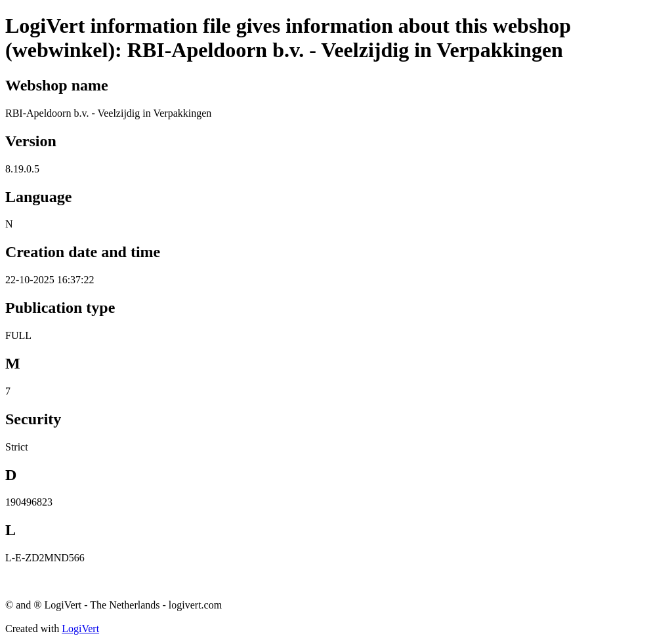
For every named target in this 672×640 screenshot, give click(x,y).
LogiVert (80, 629)
